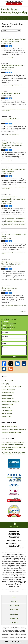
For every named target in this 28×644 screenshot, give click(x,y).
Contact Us (14, 614)
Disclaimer (14, 610)
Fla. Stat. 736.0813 (9, 222)
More (23, 18)
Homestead (6, 408)
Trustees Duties (13, 220)
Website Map (14, 618)
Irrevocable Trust (18, 85)
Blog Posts (14, 623)
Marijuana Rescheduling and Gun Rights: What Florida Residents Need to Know (13, 444)
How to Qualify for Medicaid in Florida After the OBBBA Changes (13, 448)
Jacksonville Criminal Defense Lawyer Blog (14, 430)
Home (14, 597)
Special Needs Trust (17, 252)
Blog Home (5, 18)
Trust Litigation (6, 111)
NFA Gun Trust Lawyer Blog (9, 427)
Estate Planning (9, 57)
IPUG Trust (15, 219)
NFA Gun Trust (7, 413)
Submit (14, 357)
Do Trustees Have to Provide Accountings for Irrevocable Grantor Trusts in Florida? (14, 199)
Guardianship (7, 396)
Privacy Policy (14, 606)
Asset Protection (9, 161)
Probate (5, 307)
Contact (14, 18)
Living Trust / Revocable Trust (20, 109)
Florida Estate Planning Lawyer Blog (14, 11)
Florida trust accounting (19, 222)
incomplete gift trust (14, 223)
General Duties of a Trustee (11, 93)
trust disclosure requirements (19, 224)
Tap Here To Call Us (14, 4)
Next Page (22, 312)
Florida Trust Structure (9, 288)
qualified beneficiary (8, 224)
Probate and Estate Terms (10, 119)
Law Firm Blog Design (14, 642)
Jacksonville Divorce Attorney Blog (11, 433)
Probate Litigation (8, 399)
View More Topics (6, 416)
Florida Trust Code (5, 223)
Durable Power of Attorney (11, 280)
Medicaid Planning (8, 390)
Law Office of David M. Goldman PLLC (18, 638)
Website (14, 601)
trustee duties (6, 226)
